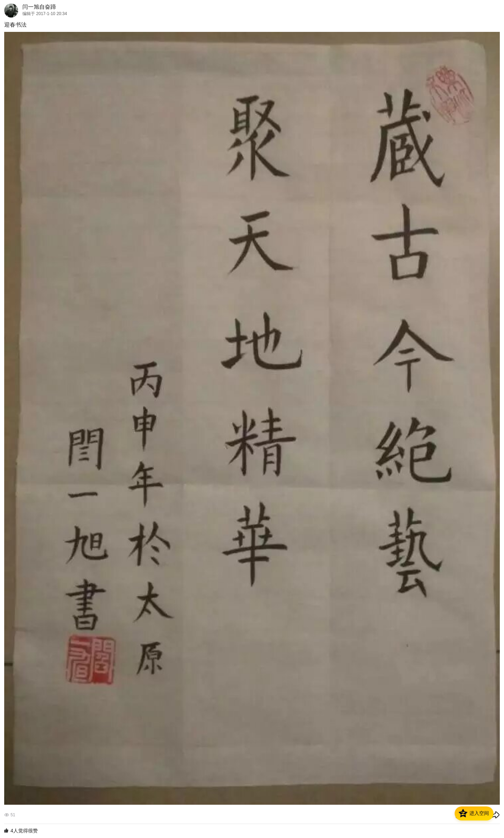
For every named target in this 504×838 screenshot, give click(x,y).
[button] (474, 813)
